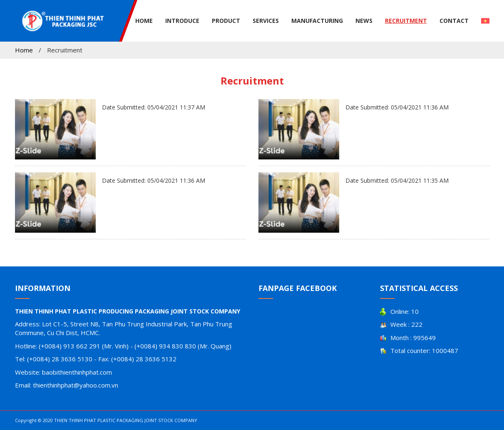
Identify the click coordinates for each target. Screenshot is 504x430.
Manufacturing (317, 21)
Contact (454, 21)
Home (144, 21)
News (364, 21)
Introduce (182, 21)
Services (266, 21)
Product (226, 21)
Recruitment (406, 21)
